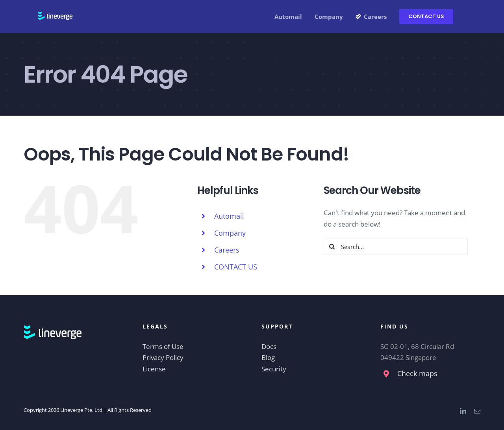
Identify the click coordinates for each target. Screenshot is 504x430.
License (154, 369)
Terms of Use (163, 346)
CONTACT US (236, 267)
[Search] (332, 246)
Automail (229, 216)
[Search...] (396, 246)
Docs (269, 346)
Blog (268, 357)
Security (274, 369)
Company (230, 233)
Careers (227, 250)
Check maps (417, 373)
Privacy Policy (163, 357)
